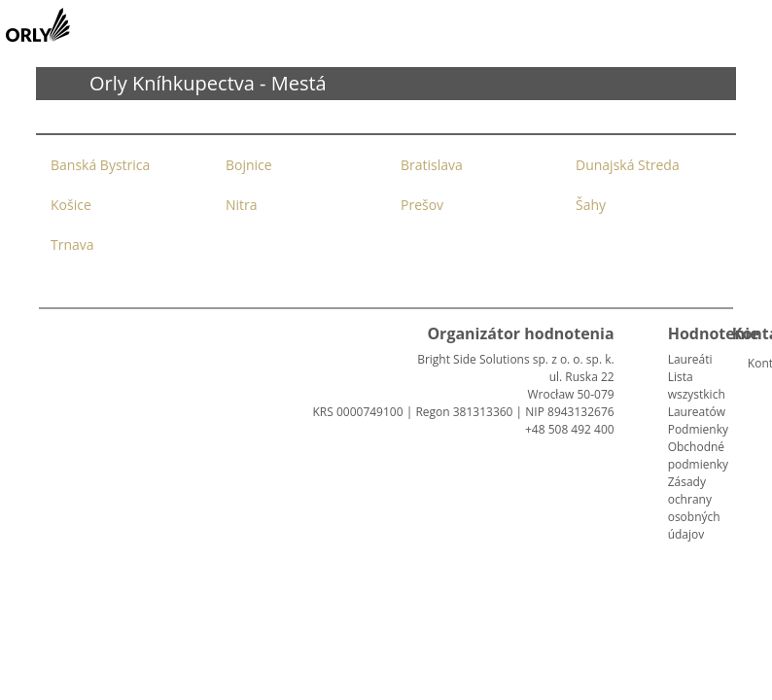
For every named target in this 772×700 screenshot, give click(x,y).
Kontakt (755, 363)
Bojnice (249, 165)
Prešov (422, 205)
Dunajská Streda (628, 165)
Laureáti (690, 359)
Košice (71, 205)
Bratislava (432, 165)
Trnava (72, 245)
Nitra (242, 205)
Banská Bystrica (100, 165)
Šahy (591, 205)
